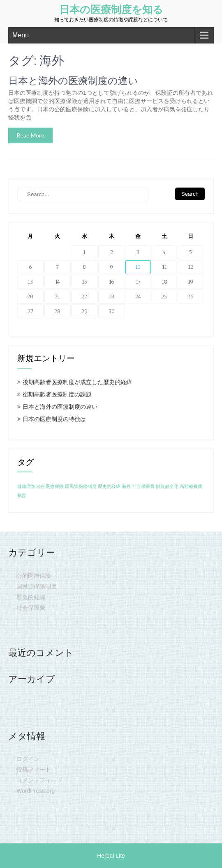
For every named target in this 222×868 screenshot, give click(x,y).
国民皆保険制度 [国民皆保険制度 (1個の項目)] (81, 487)
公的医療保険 (34, 576)
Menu (21, 35)
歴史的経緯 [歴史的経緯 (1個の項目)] (109, 487)
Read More (30, 135)
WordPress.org (36, 791)
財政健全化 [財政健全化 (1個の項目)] (167, 487)
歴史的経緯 (31, 597)
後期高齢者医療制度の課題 (57, 394)
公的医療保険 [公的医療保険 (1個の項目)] (50, 487)
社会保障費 (31, 608)
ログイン (28, 759)
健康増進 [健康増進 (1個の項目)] (26, 487)
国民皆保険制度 (37, 586)
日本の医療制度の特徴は (54, 419)
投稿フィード (34, 770)
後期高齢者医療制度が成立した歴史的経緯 (77, 382)
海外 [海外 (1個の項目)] (126, 487)
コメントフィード (39, 780)
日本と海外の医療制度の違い (73, 81)
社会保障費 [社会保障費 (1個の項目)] (143, 487)
